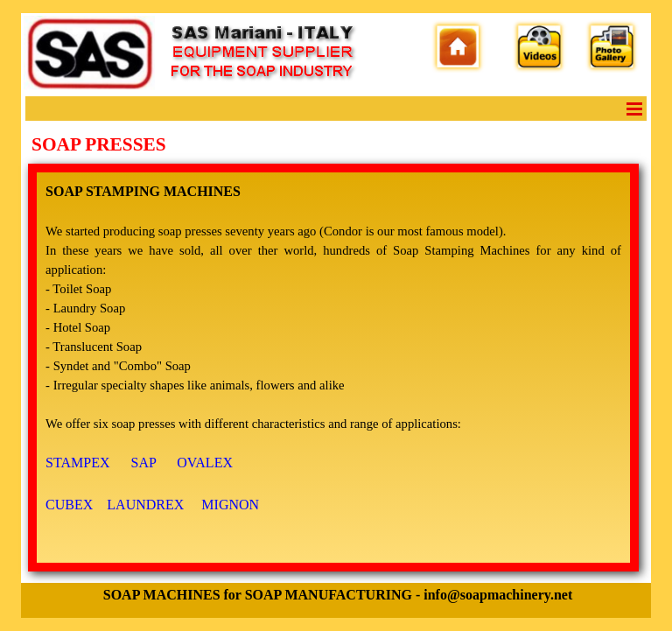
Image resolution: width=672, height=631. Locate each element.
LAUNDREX (145, 505)
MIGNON (230, 505)
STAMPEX (77, 463)
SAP (144, 463)
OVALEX (205, 463)
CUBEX (69, 505)
